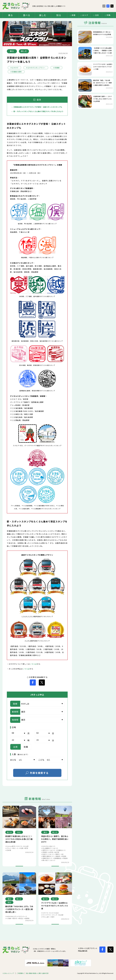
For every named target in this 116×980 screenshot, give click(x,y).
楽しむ (43, 15)
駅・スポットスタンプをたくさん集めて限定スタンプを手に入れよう (38, 111)
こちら (33, 664)
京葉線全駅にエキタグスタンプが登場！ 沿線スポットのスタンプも (38, 107)
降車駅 (15, 720)
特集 (109, 15)
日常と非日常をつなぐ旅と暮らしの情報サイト (34, 6)
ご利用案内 (20, 973)
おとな (13, 760)
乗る (11, 15)
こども (41, 760)
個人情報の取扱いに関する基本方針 (37, 973)
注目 (97, 15)
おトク (85, 15)
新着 (74, 15)
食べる (27, 15)
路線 (15, 704)
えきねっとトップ (8, 973)
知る (59, 15)
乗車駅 (15, 712)
